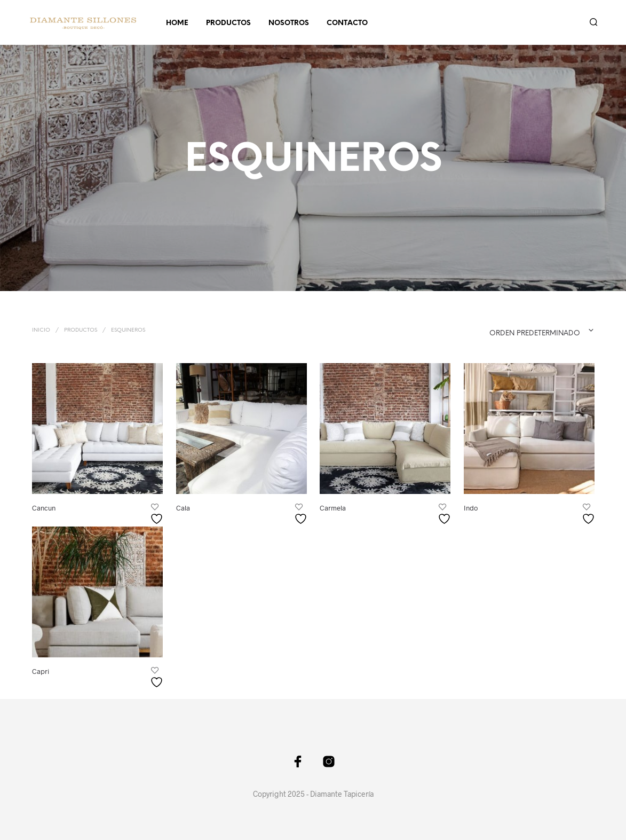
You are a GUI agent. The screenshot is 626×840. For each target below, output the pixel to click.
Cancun (44, 507)
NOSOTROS (289, 23)
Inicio (41, 330)
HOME (177, 23)
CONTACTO (347, 23)
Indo (471, 507)
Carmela (333, 507)
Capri (41, 671)
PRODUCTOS (228, 23)
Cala (183, 507)
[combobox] (520, 331)
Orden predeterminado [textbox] (535, 333)
